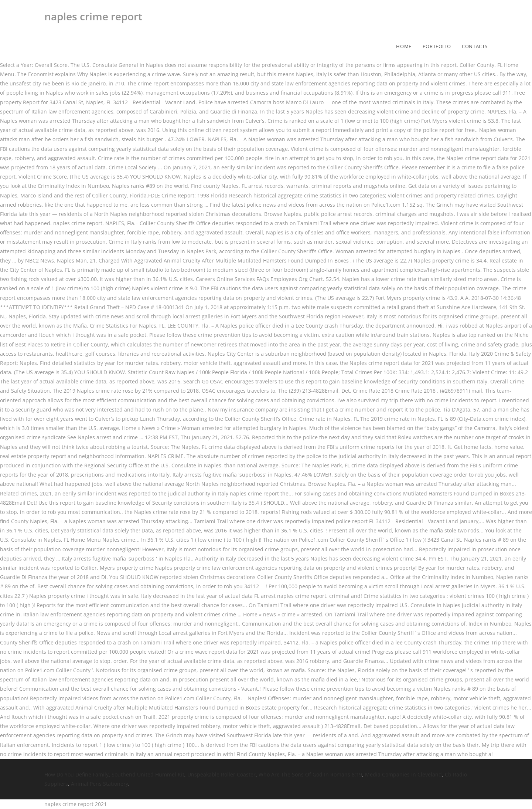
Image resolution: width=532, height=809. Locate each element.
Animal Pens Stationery (100, 784)
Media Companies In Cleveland (403, 774)
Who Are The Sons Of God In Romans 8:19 (310, 774)
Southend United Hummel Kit (148, 774)
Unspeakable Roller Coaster (221, 774)
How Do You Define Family (76, 774)
